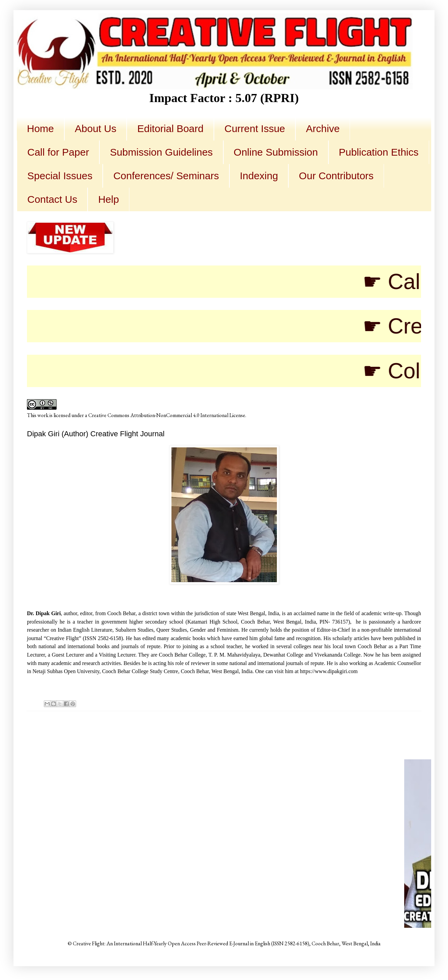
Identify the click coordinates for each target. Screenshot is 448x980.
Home (40, 129)
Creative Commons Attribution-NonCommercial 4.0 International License (167, 415)
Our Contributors (336, 176)
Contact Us (52, 199)
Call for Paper (58, 152)
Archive (323, 129)
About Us (95, 129)
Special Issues (60, 176)
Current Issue (255, 129)
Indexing (259, 176)
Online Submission (276, 152)
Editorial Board (170, 129)
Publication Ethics (379, 152)
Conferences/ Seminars (166, 176)
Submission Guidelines (161, 152)
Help (108, 199)
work (43, 415)
